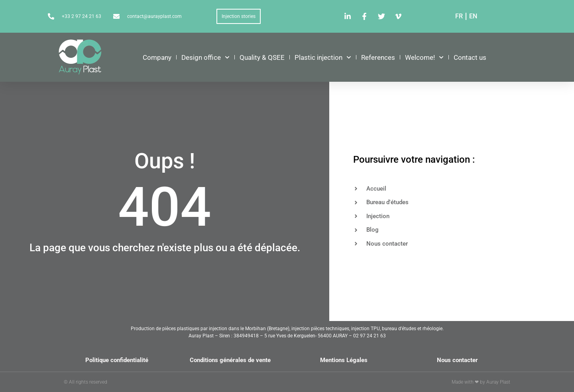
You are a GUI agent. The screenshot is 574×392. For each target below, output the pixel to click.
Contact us (470, 57)
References (378, 57)
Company (157, 57)
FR (459, 16)
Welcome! (424, 57)
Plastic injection (323, 57)
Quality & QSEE (262, 57)
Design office (205, 57)
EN (473, 16)
